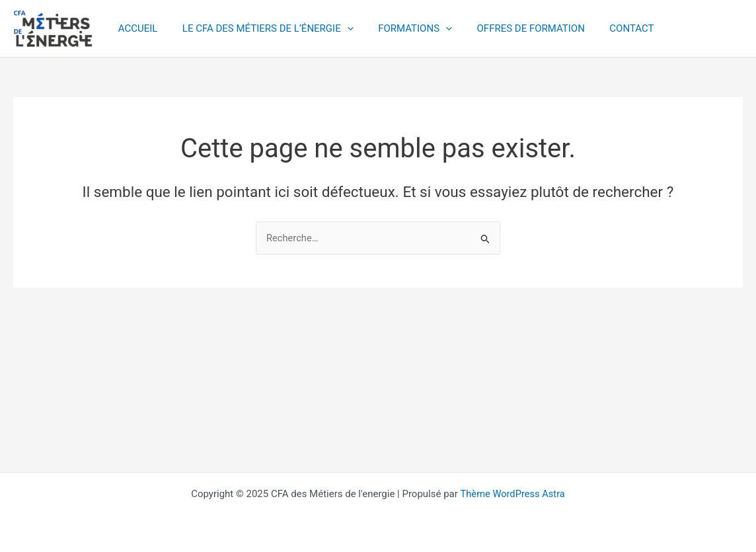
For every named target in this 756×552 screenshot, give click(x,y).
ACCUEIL (135, 28)
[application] (339, 28)
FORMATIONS (402, 28)
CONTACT (610, 28)
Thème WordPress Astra (513, 494)
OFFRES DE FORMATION (513, 28)
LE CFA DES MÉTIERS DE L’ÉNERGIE (261, 28)
